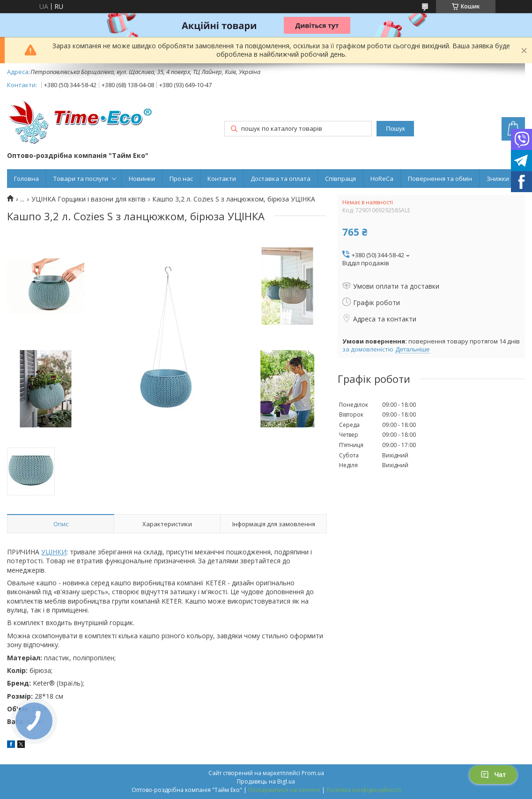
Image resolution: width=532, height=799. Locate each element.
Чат (493, 775)
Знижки (498, 179)
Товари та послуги (81, 179)
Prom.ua (313, 773)
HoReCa (382, 179)
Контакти (222, 179)
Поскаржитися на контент (284, 790)
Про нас (181, 179)
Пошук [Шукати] (395, 129)
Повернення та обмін (440, 179)
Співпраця (340, 179)
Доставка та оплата (281, 179)
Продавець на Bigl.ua (266, 781)
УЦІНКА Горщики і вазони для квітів (89, 199)
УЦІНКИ (54, 552)
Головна (26, 179)
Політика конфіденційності (364, 790)
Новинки (142, 179)
